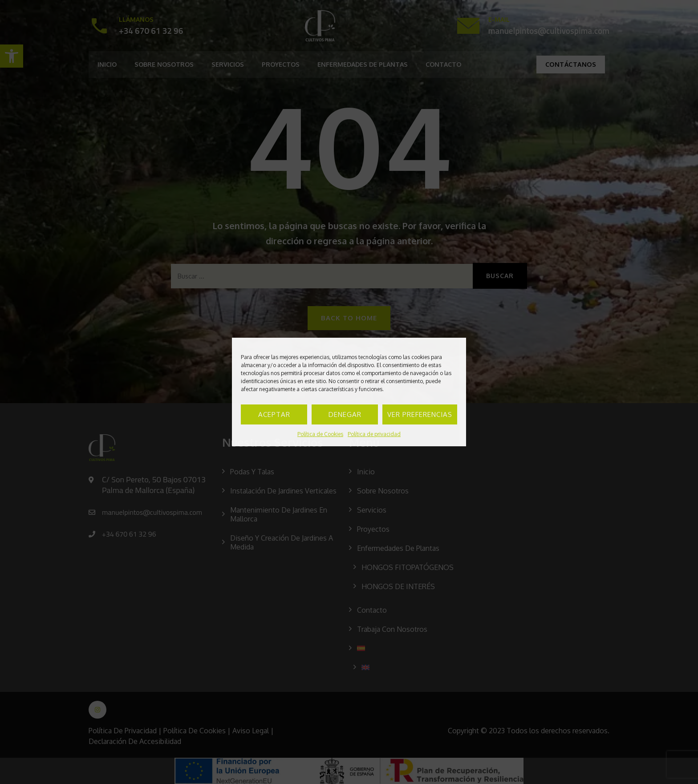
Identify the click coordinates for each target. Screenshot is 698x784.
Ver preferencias (420, 414)
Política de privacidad (374, 434)
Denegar (345, 414)
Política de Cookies (320, 434)
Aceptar (274, 414)
